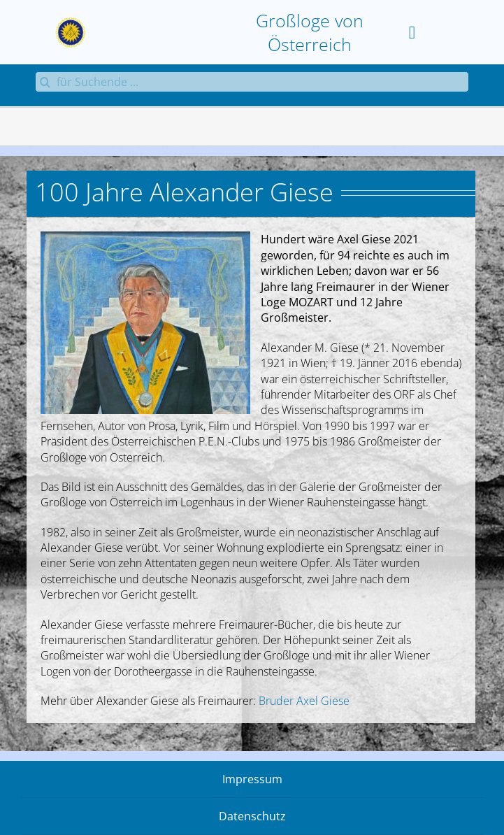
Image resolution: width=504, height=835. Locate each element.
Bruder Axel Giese (304, 701)
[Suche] (45, 82)
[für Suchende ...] (252, 82)
